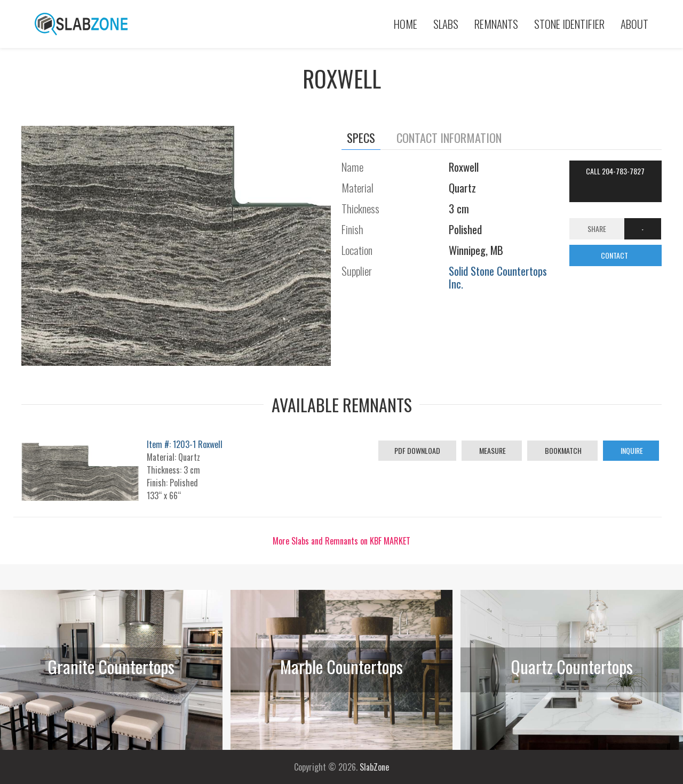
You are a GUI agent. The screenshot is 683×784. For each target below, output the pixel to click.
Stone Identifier (569, 24)
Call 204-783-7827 (615, 171)
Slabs (446, 24)
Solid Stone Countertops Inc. (498, 277)
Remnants (496, 24)
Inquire (631, 450)
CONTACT (615, 255)
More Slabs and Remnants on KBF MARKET (341, 541)
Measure (492, 450)
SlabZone (374, 767)
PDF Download (417, 450)
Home (406, 24)
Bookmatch (562, 450)
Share (597, 229)
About (634, 24)
